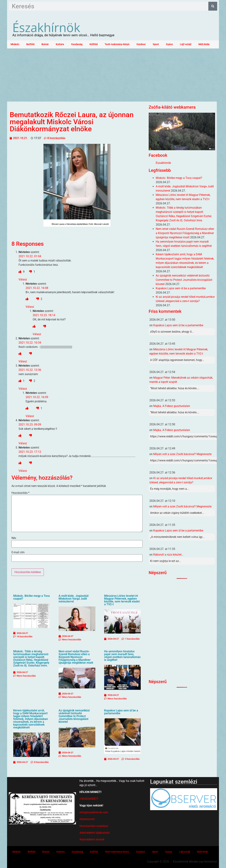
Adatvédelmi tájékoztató (95, 833)
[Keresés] (213, 6)
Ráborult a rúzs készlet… (168, 555)
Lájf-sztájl (186, 44)
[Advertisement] (113, 75)
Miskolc (15, 44)
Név (14, 538)
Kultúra (60, 44)
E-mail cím (18, 552)
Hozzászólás (20, 493)
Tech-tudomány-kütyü (117, 44)
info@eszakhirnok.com (94, 812)
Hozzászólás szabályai (94, 826)
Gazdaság (77, 44)
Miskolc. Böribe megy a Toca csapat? (32, 597)
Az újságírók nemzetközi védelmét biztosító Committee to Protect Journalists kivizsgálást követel (74, 716)
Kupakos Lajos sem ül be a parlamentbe (121, 712)
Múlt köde (204, 44)
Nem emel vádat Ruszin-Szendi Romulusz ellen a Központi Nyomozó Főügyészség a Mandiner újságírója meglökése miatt (76, 657)
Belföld (30, 44)
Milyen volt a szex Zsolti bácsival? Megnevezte (182, 454)
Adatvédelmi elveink (92, 839)
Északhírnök (46, 27)
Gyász (169, 44)
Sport (156, 44)
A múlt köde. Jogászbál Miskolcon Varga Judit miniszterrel (74, 599)
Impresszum (87, 819)
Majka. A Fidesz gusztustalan (172, 406)
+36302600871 (89, 799)
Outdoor (141, 44)
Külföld (94, 44)
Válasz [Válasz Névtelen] (23, 279)
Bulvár (45, 44)
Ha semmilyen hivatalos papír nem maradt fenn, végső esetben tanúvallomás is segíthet (122, 656)
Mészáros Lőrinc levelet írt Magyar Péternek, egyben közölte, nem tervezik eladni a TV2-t (122, 600)
